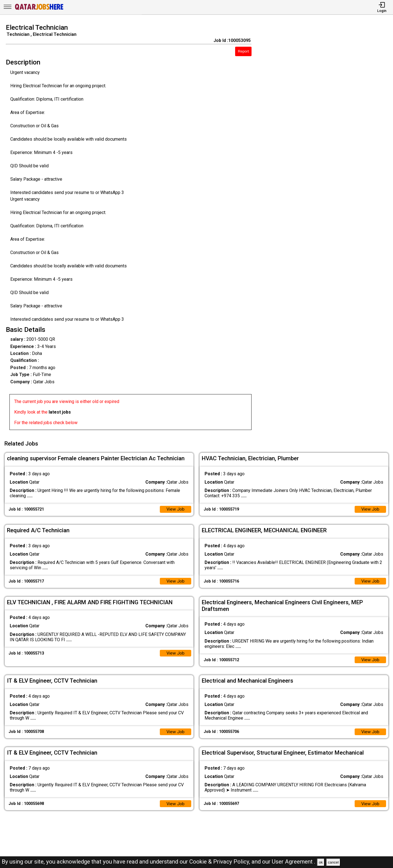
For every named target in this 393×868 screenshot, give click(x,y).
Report (243, 51)
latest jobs (60, 412)
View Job (175, 508)
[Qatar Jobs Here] (39, 9)
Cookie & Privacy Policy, (220, 862)
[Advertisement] (327, 228)
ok (321, 862)
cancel (333, 862)
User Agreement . (294, 862)
